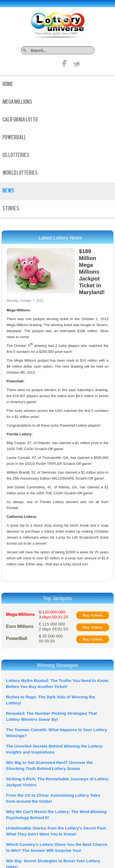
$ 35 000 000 (51, 638)
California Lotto (20, 120)
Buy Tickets (93, 615)
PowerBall (14, 138)
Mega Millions (17, 102)
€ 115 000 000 (53, 626)
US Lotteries (16, 156)
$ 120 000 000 (53, 614)
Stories (11, 209)
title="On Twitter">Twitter (76, 64)
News (8, 191)
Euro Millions (20, 626)
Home (8, 85)
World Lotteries (20, 173)
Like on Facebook (64, 64)
